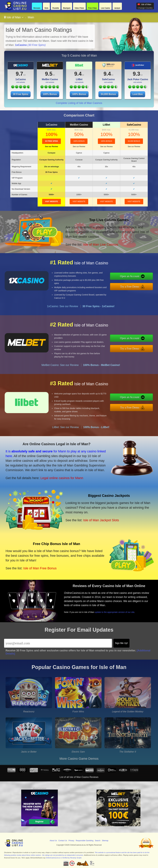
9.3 (136, 74)
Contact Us (63, 841)
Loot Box (138, 94)
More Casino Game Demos (79, 759)
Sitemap (105, 841)
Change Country (145, 8)
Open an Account (130, 276)
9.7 (19, 74)
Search (98, 841)
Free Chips (93, 8)
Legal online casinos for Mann (62, 478)
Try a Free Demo (130, 287)
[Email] (58, 643)
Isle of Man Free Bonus (40, 568)
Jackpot (117, 8)
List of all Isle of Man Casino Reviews (79, 777)
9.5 (49, 74)
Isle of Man (14, 17)
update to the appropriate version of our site (115, 612)
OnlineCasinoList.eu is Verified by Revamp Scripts (64, 858)
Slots (46, 8)
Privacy (71, 841)
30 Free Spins (21, 94)
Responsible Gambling (85, 841)
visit (51, 202)
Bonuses (37, 8)
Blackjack (67, 8)
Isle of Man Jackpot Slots (101, 520)
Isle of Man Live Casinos (101, 245)
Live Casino (105, 8)
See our (51, 147)
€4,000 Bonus (108, 94)
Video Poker (79, 8)
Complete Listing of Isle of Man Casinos (79, 103)
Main (31, 17)
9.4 (78, 74)
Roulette (56, 8)
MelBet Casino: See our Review (60, 365)
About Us (53, 841)
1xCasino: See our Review (62, 306)
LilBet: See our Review (65, 427)
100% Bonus (50, 94)
